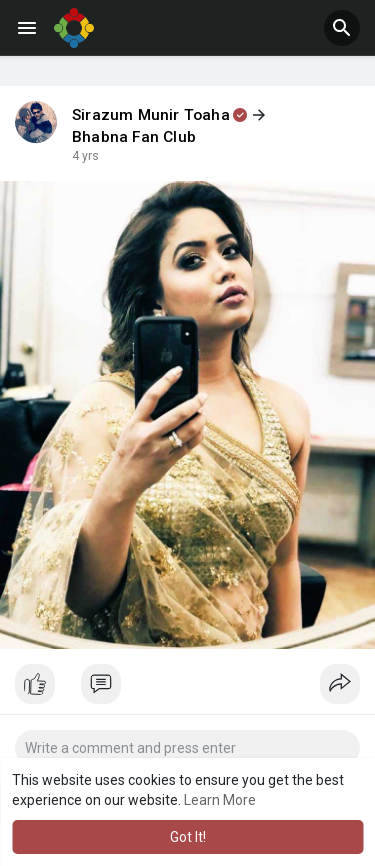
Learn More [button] (220, 800)
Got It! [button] (188, 837)
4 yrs (85, 156)
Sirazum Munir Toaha (151, 115)
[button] (342, 28)
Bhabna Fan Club (134, 137)
